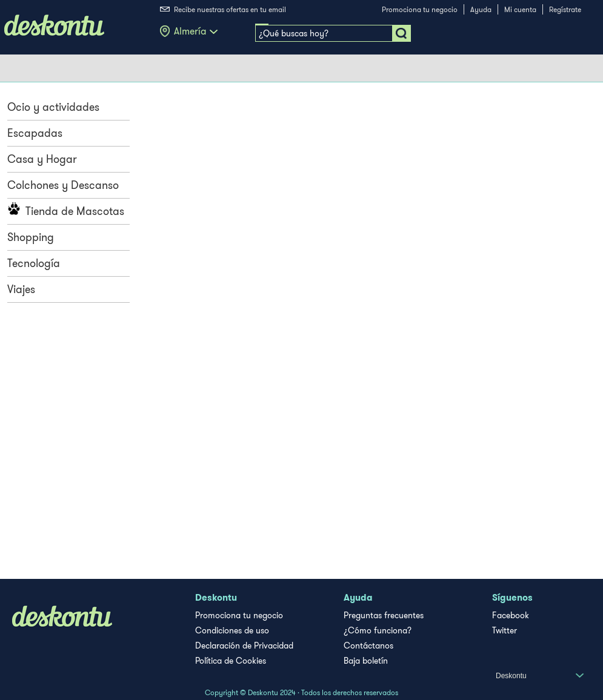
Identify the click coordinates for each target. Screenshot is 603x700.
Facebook (511, 615)
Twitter (505, 630)
